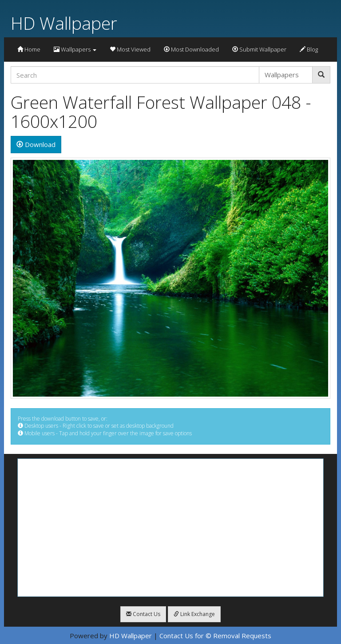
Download (36, 144)
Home (29, 49)
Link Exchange (194, 614)
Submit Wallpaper (259, 49)
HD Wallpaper (64, 23)
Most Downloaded (191, 49)
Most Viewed (130, 49)
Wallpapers (75, 49)
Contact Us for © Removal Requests (215, 636)
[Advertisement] (170, 528)
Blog (309, 49)
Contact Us (143, 614)
